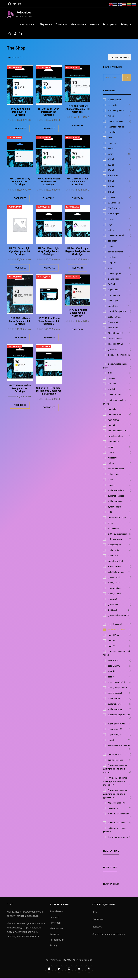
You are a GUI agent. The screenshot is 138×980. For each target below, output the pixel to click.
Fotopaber (24, 12)
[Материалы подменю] (85, 25)
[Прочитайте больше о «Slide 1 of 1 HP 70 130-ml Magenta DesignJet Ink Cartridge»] (49, 410)
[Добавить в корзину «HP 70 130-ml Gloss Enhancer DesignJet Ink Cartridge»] (77, 128)
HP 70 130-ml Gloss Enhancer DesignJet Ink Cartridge (77, 111)
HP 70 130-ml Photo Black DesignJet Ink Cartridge (49, 323)
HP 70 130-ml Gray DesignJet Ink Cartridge (20, 184)
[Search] (127, 80)
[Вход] (15, 36)
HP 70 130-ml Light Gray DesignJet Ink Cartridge (49, 254)
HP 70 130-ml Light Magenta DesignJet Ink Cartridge (77, 254)
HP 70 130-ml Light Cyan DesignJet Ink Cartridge (20, 254)
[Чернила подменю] (50, 25)
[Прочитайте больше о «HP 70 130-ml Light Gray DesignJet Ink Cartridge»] (49, 270)
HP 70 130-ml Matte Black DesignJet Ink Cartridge (20, 323)
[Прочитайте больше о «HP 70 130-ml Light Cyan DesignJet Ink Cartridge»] (20, 270)
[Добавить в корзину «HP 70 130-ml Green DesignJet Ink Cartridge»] (49, 201)
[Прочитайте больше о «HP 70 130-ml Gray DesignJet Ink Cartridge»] (20, 201)
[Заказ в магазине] (119, 60)
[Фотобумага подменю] (34, 25)
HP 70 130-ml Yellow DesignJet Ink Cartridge (20, 391)
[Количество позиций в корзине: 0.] (20, 36)
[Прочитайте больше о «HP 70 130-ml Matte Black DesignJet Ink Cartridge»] (20, 340)
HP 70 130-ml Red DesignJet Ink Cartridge (77, 315)
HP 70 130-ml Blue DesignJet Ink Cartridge (20, 114)
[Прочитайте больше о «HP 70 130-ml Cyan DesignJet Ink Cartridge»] (49, 131)
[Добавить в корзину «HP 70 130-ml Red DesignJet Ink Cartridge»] (77, 332)
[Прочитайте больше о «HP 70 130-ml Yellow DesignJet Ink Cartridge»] (20, 407)
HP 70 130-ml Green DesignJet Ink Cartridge (49, 184)
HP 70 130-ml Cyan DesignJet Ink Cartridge (49, 114)
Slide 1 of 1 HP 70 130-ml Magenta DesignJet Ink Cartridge (49, 393)
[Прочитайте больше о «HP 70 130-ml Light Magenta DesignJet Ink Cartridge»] (77, 270)
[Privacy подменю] (130, 25)
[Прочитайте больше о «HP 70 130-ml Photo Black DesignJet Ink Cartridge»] (49, 340)
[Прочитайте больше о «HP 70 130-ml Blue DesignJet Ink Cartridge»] (20, 131)
